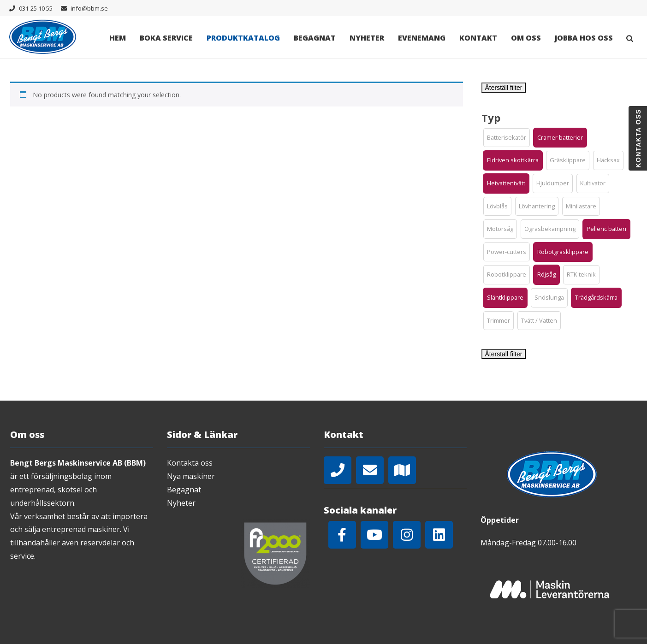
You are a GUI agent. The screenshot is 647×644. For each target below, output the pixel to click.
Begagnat (315, 38)
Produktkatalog (243, 38)
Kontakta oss (190, 463)
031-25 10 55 (36, 8)
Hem (118, 38)
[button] (507, 138)
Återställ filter (504, 88)
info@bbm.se (89, 8)
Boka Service (166, 38)
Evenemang (422, 38)
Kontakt (478, 38)
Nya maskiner (191, 476)
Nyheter (367, 38)
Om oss (526, 38)
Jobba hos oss (584, 38)
